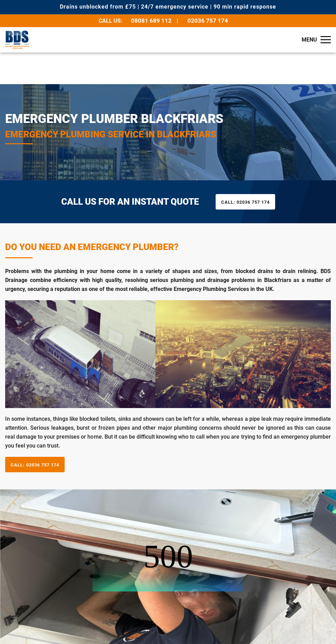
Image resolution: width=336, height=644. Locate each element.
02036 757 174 (208, 21)
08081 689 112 (151, 21)
